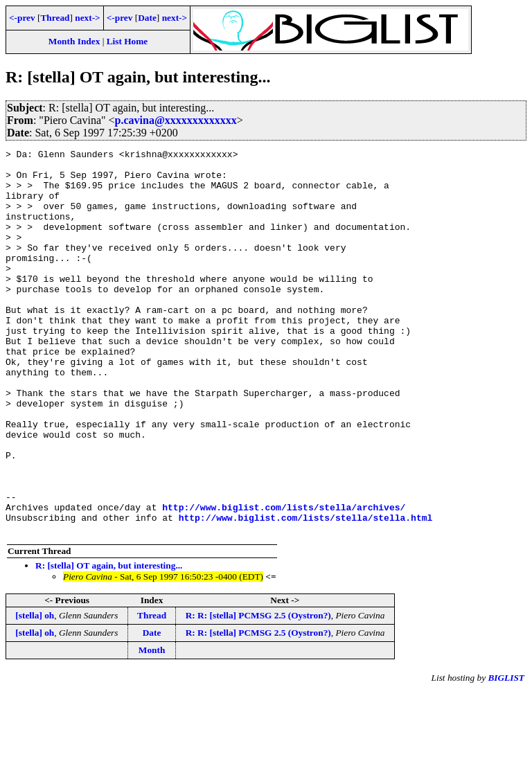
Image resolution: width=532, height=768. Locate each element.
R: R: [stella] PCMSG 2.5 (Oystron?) (258, 692)
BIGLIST (506, 754)
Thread (55, 18)
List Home (127, 41)
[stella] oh (35, 692)
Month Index (74, 41)
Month (152, 727)
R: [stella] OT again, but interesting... (109, 642)
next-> (87, 18)
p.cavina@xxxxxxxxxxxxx (176, 120)
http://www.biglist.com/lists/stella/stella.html (306, 592)
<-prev (22, 18)
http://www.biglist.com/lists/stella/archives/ (284, 580)
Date (147, 18)
